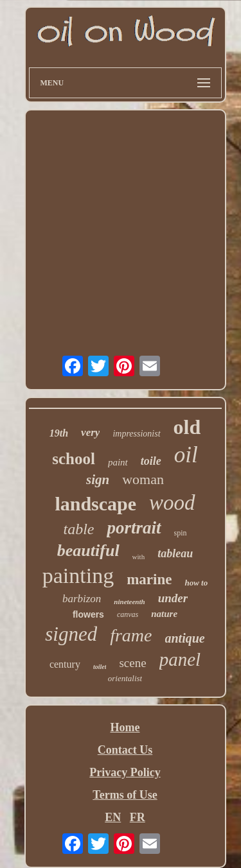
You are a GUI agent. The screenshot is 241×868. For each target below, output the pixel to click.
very (90, 432)
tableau (175, 553)
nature (164, 614)
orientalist (125, 678)
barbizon (82, 599)
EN (113, 817)
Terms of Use (125, 795)
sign (98, 480)
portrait (134, 528)
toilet (100, 667)
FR (138, 817)
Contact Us (125, 750)
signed (71, 634)
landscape (95, 504)
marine (149, 579)
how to (196, 583)
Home (125, 727)
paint (118, 462)
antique (185, 638)
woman (143, 479)
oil (186, 455)
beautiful (88, 551)
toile (151, 461)
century (65, 664)
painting (78, 576)
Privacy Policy (125, 772)
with (139, 557)
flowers (88, 614)
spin (181, 533)
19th (59, 433)
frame (131, 635)
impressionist (136, 434)
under (173, 598)
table (78, 529)
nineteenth (129, 602)
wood (172, 503)
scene (132, 663)
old (187, 427)
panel (180, 659)
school (74, 459)
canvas (128, 614)
